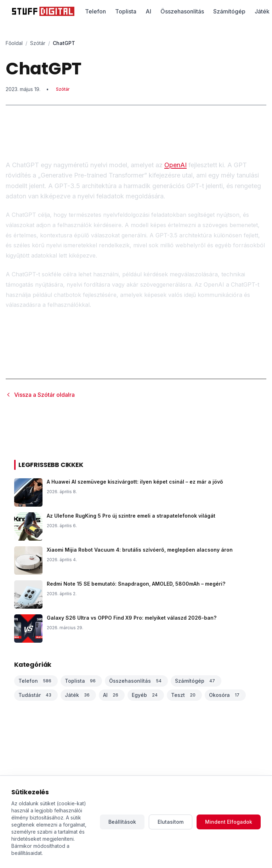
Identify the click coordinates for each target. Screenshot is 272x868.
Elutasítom (171, 822)
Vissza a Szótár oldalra (40, 395)
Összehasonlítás (182, 11)
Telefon (95, 11)
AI (148, 11)
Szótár (38, 43)
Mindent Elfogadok (229, 822)
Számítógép (229, 11)
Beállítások (122, 822)
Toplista (126, 11)
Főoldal (14, 43)
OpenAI (175, 165)
